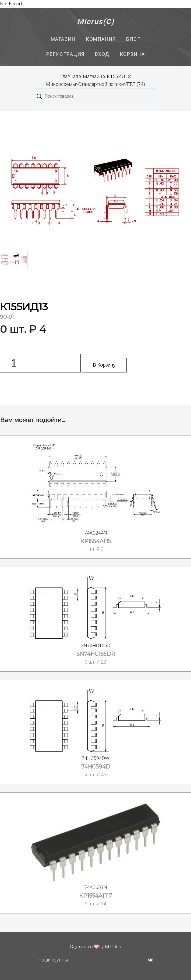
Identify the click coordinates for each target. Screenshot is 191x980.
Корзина (132, 54)
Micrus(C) (96, 22)
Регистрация (66, 54)
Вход (102, 54)
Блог (133, 39)
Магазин (63, 39)
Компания (101, 39)
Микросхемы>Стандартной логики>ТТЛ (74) (95, 84)
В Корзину (104, 365)
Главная (69, 76)
